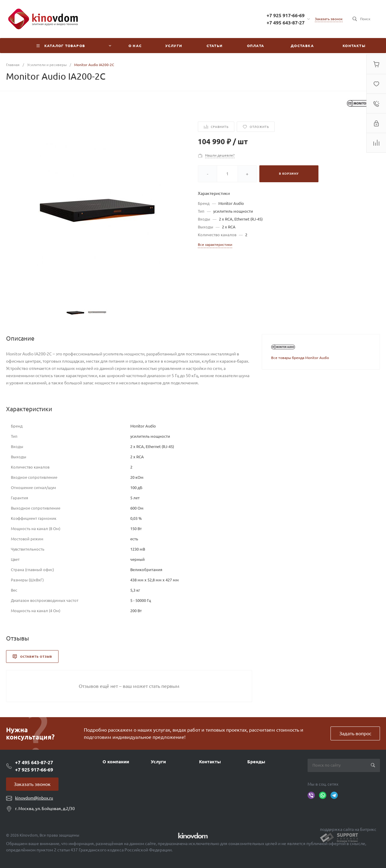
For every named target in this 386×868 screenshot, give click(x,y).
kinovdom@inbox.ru (34, 798)
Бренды (256, 762)
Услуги (158, 762)
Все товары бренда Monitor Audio (300, 358)
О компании (116, 762)
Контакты (210, 762)
